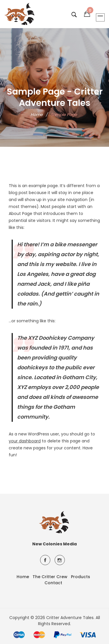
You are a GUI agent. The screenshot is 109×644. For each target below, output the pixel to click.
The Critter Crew (50, 577)
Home (37, 115)
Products (81, 577)
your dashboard (25, 441)
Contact (53, 583)
